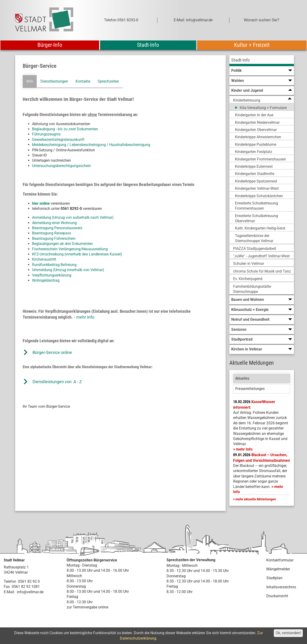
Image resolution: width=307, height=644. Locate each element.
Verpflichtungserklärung (52, 275)
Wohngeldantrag (46, 280)
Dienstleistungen (54, 81)
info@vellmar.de (30, 592)
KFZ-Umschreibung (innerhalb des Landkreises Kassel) (77, 254)
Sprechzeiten (108, 81)
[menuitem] (262, 61)
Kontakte (83, 81)
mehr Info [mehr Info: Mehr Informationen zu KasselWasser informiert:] (244, 449)
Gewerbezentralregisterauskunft (58, 140)
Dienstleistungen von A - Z (57, 382)
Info (30, 81)
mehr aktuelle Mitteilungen (256, 499)
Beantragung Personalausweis (57, 228)
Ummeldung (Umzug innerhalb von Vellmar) (68, 270)
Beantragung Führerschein (54, 238)
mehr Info (85, 317)
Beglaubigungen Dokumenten (62, 244)
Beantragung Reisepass (52, 233)
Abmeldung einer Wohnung (54, 223)
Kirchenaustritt (44, 259)
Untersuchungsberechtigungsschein (61, 166)
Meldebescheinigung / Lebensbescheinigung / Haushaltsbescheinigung (91, 145)
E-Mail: (9, 592)
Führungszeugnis (46, 134)
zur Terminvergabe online (87, 607)
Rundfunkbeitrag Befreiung (54, 265)
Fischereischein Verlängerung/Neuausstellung (70, 249)
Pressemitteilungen (250, 389)
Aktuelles (242, 378)
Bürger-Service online (52, 352)
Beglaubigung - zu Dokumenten (65, 129)
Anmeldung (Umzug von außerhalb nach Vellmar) (73, 217)
